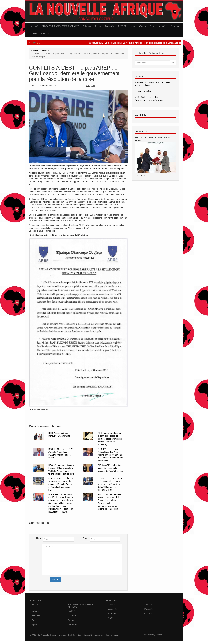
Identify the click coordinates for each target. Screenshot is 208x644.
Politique (87, 26)
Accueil (35, 26)
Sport (152, 26)
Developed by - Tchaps (153, 635)
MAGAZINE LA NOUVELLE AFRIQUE (60, 26)
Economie (110, 26)
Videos (34, 33)
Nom (38, 538)
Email (85, 538)
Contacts (45, 33)
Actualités (163, 26)
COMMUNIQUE (103, 43)
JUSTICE (122, 26)
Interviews (176, 26)
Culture (142, 26)
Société (98, 26)
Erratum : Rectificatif (144, 91)
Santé (133, 26)
